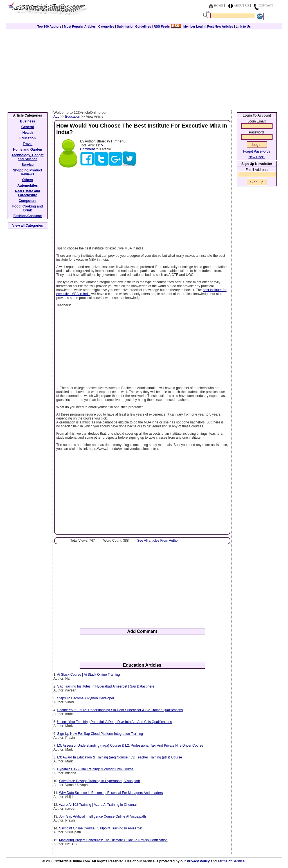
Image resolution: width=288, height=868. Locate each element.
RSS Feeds (167, 26)
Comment (87, 149)
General (28, 127)
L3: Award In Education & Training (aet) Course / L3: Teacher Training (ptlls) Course (120, 757)
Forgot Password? (257, 151)
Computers (27, 201)
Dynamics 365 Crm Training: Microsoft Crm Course (95, 769)
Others (28, 180)
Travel (28, 144)
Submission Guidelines (134, 26)
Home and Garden (27, 149)
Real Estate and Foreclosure (27, 193)
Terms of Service (231, 861)
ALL (56, 117)
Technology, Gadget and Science (28, 157)
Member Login (194, 26)
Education (73, 117)
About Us (241, 5)
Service (28, 165)
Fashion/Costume (28, 216)
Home (219, 5)
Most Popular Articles (80, 26)
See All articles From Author (158, 541)
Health (28, 133)
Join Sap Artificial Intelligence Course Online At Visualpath (103, 816)
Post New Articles (220, 26)
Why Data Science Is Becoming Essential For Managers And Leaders (111, 793)
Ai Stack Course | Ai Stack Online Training (88, 675)
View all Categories (28, 226)
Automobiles (28, 186)
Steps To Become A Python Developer (86, 698)
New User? (257, 157)
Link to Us (243, 26)
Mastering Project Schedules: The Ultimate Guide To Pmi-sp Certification (113, 840)
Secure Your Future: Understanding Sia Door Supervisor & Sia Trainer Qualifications (120, 710)
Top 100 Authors (49, 26)
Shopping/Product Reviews (28, 172)
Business (27, 121)
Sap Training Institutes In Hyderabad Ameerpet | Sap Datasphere (106, 686)
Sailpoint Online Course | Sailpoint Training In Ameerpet (101, 828)
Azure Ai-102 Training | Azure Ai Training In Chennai (98, 805)
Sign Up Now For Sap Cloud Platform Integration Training (100, 734)
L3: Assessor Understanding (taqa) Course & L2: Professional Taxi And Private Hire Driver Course (130, 746)
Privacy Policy (198, 861)
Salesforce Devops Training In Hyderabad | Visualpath (100, 781)
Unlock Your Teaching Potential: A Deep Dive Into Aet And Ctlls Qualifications (114, 722)
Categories (106, 26)
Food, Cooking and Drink (28, 208)
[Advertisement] (144, 68)
